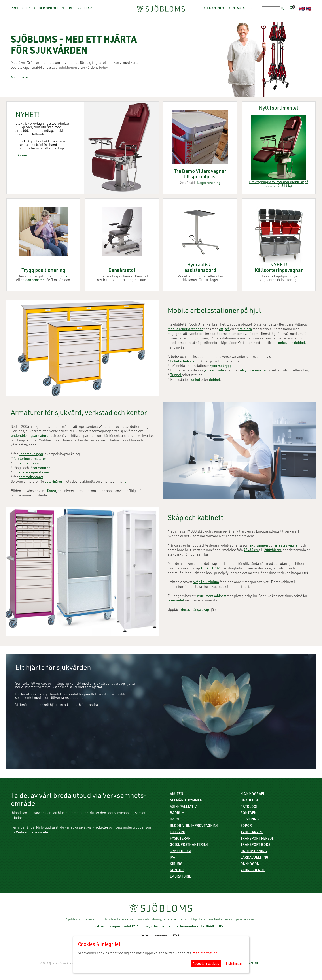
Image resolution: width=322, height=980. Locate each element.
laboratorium (29, 464)
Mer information (205, 954)
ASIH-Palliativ (183, 807)
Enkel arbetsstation (185, 362)
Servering (250, 820)
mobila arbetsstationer (185, 330)
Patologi (249, 807)
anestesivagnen (287, 546)
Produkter (20, 8)
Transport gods (255, 845)
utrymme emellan (254, 371)
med (66, 277)
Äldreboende (253, 871)
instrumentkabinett (211, 596)
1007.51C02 (210, 569)
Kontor (177, 871)
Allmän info (214, 8)
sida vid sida (214, 371)
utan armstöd (34, 280)
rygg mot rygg (221, 366)
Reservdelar (80, 8)
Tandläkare (252, 833)
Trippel (176, 375)
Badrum (177, 813)
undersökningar (31, 454)
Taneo (51, 491)
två (227, 330)
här (125, 482)
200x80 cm (273, 550)
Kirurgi (177, 864)
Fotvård (178, 833)
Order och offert (49, 8)
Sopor (246, 826)
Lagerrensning (209, 183)
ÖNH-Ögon (250, 864)
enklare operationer (34, 473)
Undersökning (254, 852)
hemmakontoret (31, 477)
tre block (245, 330)
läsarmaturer (40, 468)
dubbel (299, 343)
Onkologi (249, 801)
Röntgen (248, 813)
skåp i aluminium (206, 582)
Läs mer (22, 156)
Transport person (257, 839)
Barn (174, 820)
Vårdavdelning (254, 858)
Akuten (176, 794)
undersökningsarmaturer (31, 436)
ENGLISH (252, 964)
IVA (172, 858)
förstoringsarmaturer (30, 459)
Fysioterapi (181, 839)
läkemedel (176, 601)
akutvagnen (259, 546)
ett (221, 330)
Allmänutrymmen (186, 801)
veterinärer (54, 482)
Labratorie (180, 877)
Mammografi (252, 794)
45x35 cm (251, 550)
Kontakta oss (240, 8)
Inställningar (234, 964)
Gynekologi (181, 852)
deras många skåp (195, 610)
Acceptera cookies (206, 964)
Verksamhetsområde (32, 833)
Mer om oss (20, 78)
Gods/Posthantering (189, 845)
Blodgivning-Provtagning (194, 826)
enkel (283, 343)
